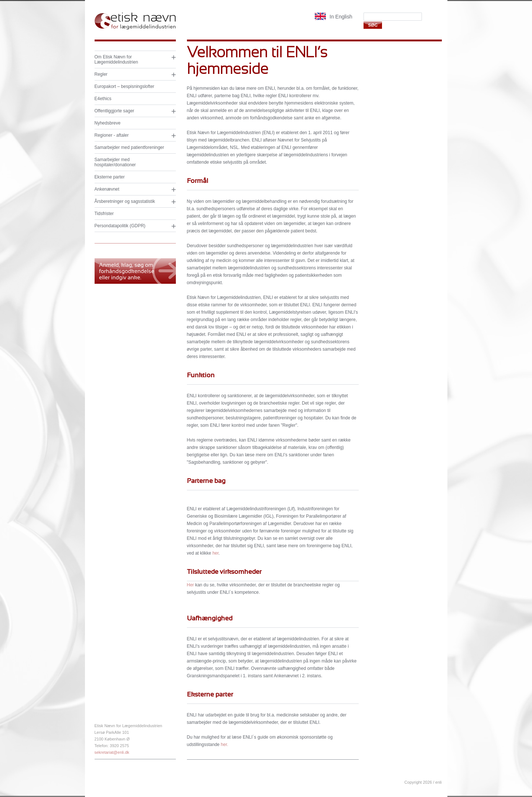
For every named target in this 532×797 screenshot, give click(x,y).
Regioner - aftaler (112, 135)
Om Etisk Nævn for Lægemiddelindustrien (116, 59)
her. (225, 745)
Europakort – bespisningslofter (125, 86)
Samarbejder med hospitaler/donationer (115, 162)
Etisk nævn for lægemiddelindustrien (135, 21)
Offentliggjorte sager (115, 111)
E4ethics (103, 99)
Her (191, 585)
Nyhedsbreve (108, 123)
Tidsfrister (104, 214)
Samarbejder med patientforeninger (129, 147)
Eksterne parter (110, 177)
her (216, 553)
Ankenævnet (107, 189)
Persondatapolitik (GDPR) (120, 226)
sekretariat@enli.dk (112, 752)
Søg (373, 25)
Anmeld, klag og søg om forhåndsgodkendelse (135, 271)
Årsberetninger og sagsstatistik (125, 201)
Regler (101, 74)
